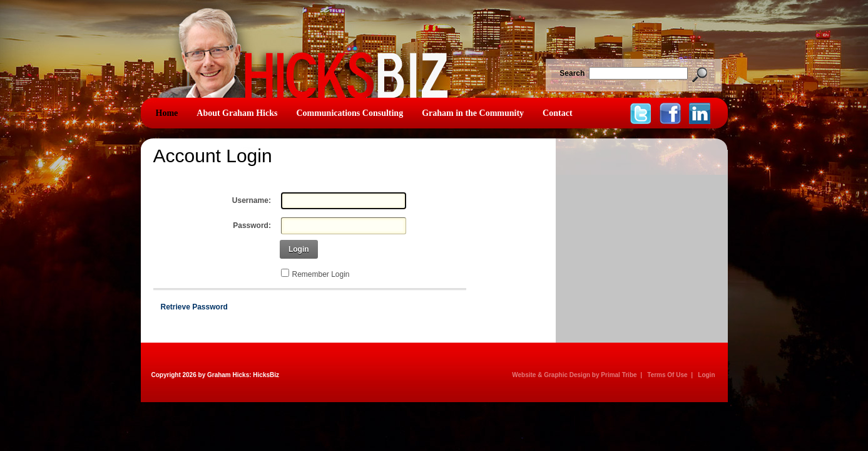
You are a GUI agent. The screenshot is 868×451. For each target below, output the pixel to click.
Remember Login (321, 274)
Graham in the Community (473, 113)
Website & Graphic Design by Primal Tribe (574, 375)
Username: (252, 200)
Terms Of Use (667, 375)
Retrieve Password (194, 307)
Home (167, 113)
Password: (252, 225)
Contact (557, 113)
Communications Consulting (350, 113)
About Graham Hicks (237, 113)
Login (299, 249)
